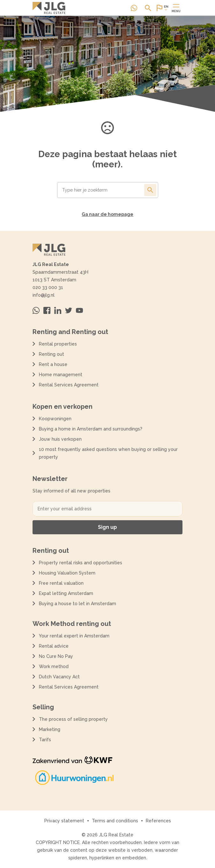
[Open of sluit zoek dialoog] (148, 8)
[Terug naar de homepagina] (49, 8)
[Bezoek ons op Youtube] (79, 310)
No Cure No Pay (56, 656)
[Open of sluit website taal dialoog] (162, 8)
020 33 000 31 (48, 287)
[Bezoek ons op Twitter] (69, 310)
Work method (54, 666)
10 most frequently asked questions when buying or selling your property (108, 453)
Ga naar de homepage (108, 214)
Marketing (50, 729)
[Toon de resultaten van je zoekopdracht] (150, 190)
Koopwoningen (55, 419)
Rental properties (58, 344)
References (158, 821)
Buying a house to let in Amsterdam (78, 604)
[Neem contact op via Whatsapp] (134, 8)
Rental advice (54, 646)
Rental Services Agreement (69, 385)
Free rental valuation (61, 583)
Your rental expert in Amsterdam (74, 636)
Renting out (52, 354)
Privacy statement (64, 821)
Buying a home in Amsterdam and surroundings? (91, 429)
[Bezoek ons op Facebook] (47, 310)
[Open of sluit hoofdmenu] (176, 8)
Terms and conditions (115, 821)
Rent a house (53, 364)
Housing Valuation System (67, 573)
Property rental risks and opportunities (81, 563)
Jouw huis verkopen (60, 439)
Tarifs (45, 740)
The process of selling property (73, 719)
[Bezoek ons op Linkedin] (58, 310)
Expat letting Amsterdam (66, 593)
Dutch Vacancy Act (61, 677)
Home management (61, 375)
